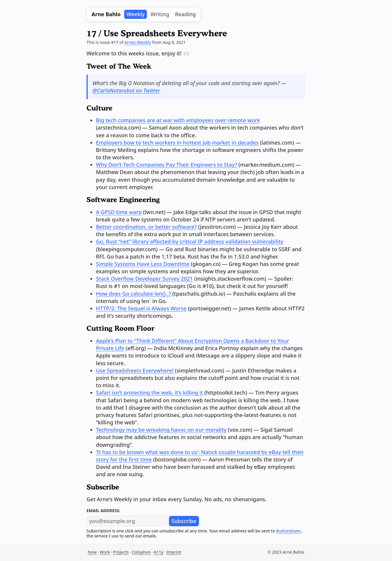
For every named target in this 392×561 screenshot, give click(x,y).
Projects (121, 552)
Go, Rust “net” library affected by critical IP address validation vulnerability (190, 241)
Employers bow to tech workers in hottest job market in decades (177, 143)
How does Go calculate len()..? (133, 294)
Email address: (103, 510)
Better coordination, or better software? (146, 227)
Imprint (174, 552)
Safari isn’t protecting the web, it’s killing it (150, 393)
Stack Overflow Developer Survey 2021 (144, 279)
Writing (160, 14)
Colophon (141, 552)
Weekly (136, 14)
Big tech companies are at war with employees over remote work (178, 120)
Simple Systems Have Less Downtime (143, 264)
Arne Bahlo (106, 14)
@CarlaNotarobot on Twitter (126, 90)
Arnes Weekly (138, 42)
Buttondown (288, 531)
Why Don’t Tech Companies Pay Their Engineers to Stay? (167, 165)
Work (105, 552)
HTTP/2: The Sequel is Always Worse (141, 308)
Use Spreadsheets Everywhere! (135, 370)
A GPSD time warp (119, 212)
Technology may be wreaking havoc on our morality (161, 430)
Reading (185, 14)
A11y (159, 552)
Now (92, 552)
